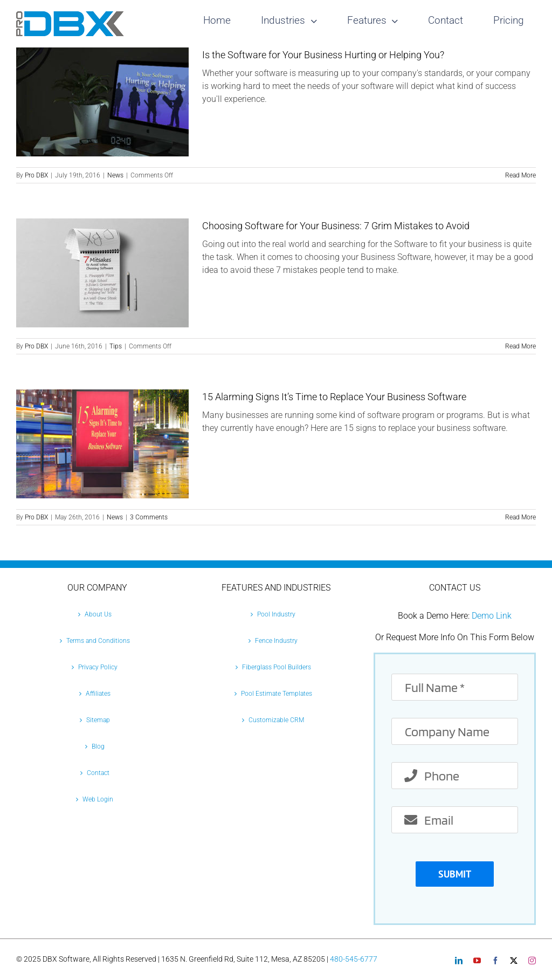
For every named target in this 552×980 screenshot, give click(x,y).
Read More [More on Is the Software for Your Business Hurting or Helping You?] (520, 175)
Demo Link (492, 616)
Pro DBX (36, 175)
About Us (98, 614)
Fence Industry (276, 641)
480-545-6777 (354, 959)
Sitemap (98, 720)
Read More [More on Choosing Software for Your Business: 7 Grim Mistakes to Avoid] (520, 346)
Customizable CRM (276, 720)
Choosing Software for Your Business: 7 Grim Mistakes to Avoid (336, 226)
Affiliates (98, 694)
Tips (116, 346)
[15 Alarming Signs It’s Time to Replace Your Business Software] (102, 444)
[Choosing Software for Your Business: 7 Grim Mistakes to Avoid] (102, 273)
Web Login (98, 799)
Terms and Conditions (98, 641)
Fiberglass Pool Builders (277, 667)
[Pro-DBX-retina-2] (70, 15)
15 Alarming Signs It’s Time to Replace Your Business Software (334, 397)
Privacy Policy (98, 667)
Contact (98, 773)
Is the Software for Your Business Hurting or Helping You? (323, 55)
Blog (98, 746)
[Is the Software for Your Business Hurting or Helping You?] (102, 102)
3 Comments (149, 517)
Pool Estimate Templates (277, 694)
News (115, 175)
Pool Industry (276, 614)
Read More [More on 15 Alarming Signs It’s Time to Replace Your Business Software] (520, 517)
